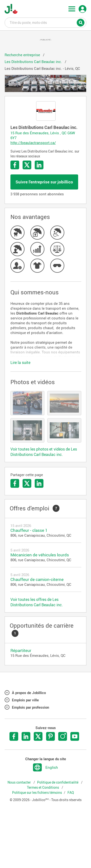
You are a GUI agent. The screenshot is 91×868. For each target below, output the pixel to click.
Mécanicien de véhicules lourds (40, 555)
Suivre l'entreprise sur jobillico (44, 182)
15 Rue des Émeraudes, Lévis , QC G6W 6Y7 (43, 135)
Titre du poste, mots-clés (46, 22)
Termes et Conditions (43, 787)
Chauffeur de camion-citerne (37, 579)
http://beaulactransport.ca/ (33, 143)
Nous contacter (20, 782)
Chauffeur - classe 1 (29, 530)
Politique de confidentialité (58, 782)
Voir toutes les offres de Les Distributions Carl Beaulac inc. (37, 602)
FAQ (71, 793)
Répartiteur (21, 650)
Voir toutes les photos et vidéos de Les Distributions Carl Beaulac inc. (44, 452)
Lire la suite (20, 362)
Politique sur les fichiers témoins (37, 793)
